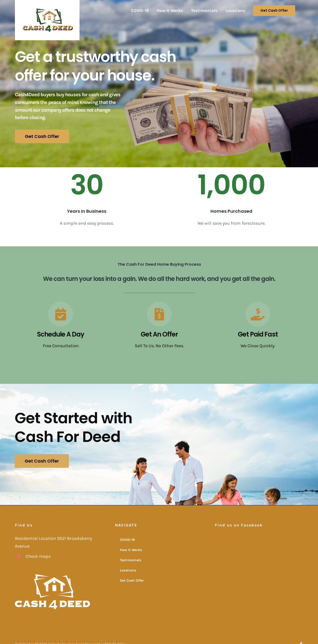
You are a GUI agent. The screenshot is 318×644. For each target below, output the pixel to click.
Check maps (38, 556)
